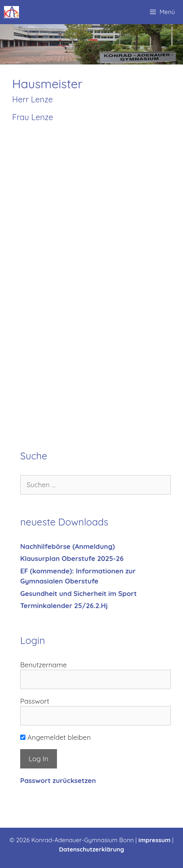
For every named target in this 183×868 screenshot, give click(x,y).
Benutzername (43, 665)
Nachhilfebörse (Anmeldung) (67, 546)
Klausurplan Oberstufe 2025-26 (72, 558)
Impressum (155, 840)
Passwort (35, 701)
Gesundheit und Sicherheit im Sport (78, 593)
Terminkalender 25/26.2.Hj (64, 605)
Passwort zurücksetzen (58, 780)
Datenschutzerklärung (91, 849)
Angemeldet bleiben (56, 737)
